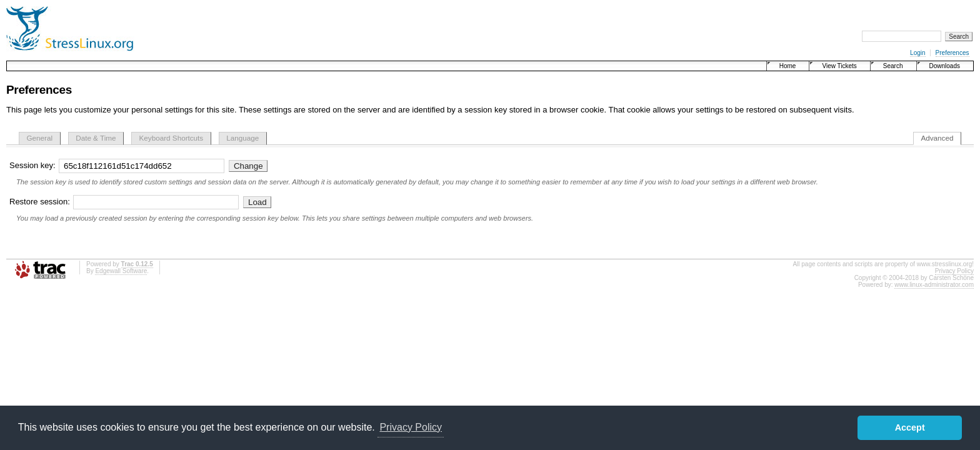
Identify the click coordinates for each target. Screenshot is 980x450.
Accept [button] (910, 427)
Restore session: (126, 202)
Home (788, 66)
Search (893, 66)
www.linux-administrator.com (934, 285)
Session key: (118, 165)
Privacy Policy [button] (411, 427)
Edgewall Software (121, 271)
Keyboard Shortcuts (172, 138)
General (40, 138)
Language (242, 138)
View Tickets (839, 66)
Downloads (945, 66)
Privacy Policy (954, 271)
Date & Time (96, 138)
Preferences (952, 53)
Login (917, 53)
